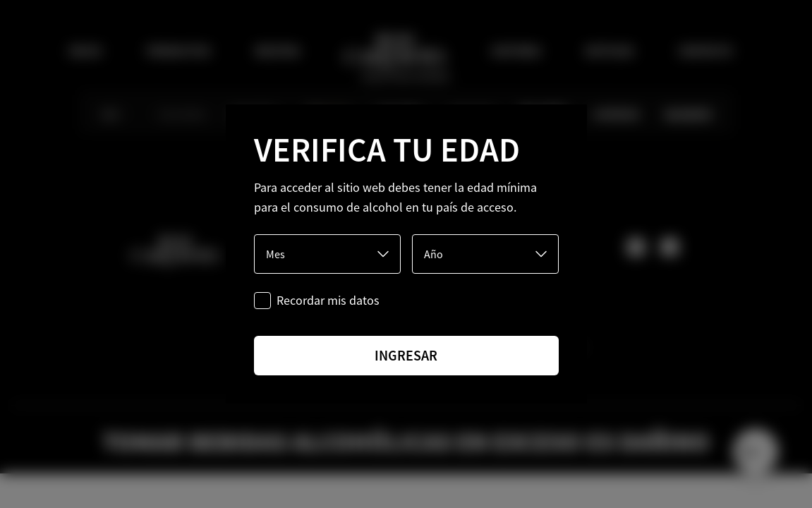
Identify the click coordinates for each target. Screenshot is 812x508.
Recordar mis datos (328, 300)
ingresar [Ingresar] (406, 355)
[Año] (485, 254)
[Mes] (327, 254)
